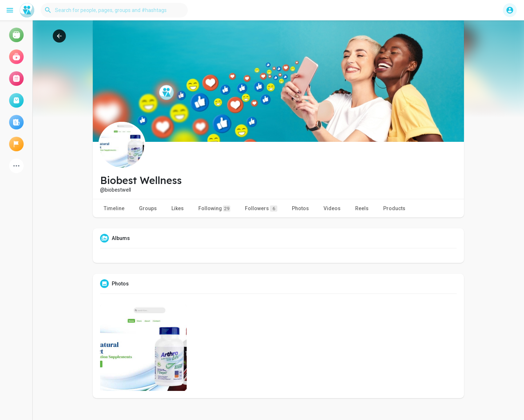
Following (214, 209)
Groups (148, 208)
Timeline (114, 208)
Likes (178, 208)
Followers (261, 209)
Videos (332, 208)
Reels (362, 208)
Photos (300, 208)
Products (394, 208)
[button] (114, 10)
